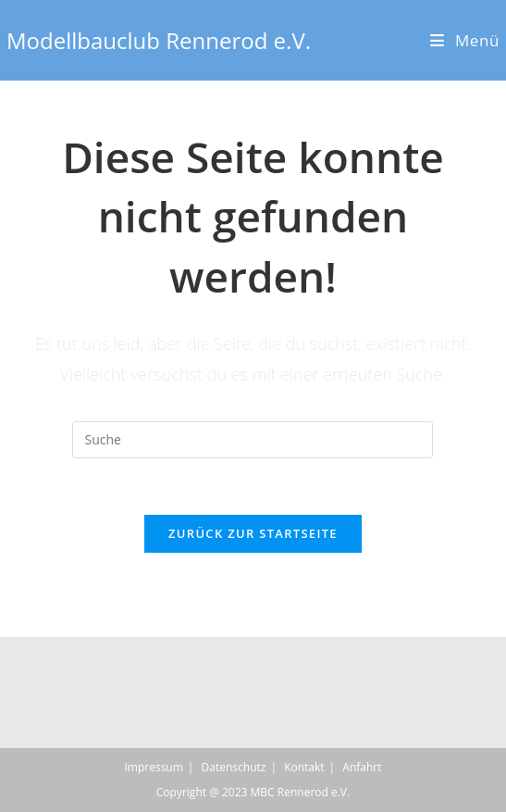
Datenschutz (234, 767)
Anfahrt (362, 767)
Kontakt (304, 767)
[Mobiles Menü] (465, 40)
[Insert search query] (253, 440)
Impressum (153, 767)
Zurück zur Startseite (253, 533)
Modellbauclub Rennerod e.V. (159, 40)
